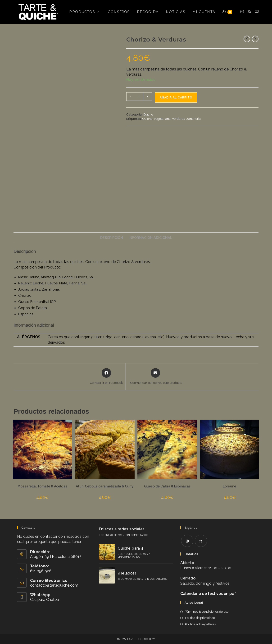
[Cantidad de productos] (139, 97)
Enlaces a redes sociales (122, 529)
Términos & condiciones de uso (207, 612)
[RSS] (201, 541)
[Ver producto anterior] (247, 39)
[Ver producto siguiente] (255, 39)
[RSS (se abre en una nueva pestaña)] (249, 12)
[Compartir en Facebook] (106, 377)
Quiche (148, 114)
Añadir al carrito (176, 97)
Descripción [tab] (112, 238)
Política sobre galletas (200, 624)
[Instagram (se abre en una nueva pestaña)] (242, 12)
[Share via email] (155, 377)
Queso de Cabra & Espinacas (167, 486)
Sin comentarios (137, 535)
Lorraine (229, 486)
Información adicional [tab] (150, 238)
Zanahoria (193, 119)
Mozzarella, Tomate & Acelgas (42, 486)
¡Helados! (127, 573)
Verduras (178, 119)
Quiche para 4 (131, 548)
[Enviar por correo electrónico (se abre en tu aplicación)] (257, 12)
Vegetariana (162, 119)
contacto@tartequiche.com (54, 585)
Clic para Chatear (45, 600)
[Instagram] (187, 541)
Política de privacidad (200, 618)
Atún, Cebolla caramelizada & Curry (105, 486)
